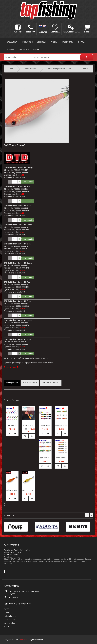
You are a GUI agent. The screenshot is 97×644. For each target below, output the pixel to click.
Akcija (54, 42)
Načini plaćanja (10, 616)
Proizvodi (27, 42)
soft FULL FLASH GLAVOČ (29, 490)
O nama (81, 42)
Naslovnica (12, 42)
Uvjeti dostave (10, 620)
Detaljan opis (12, 383)
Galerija (23, 49)
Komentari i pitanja (51, 383)
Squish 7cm (12, 425)
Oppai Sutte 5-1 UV (62, 425)
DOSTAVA (10, 49)
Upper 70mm (45, 425)
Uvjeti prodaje (30, 383)
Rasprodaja (67, 42)
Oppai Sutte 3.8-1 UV (45, 458)
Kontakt (36, 49)
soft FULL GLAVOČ (12, 490)
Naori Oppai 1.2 (62, 458)
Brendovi (41, 42)
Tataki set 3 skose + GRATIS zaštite (29, 425)
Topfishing (23, 640)
